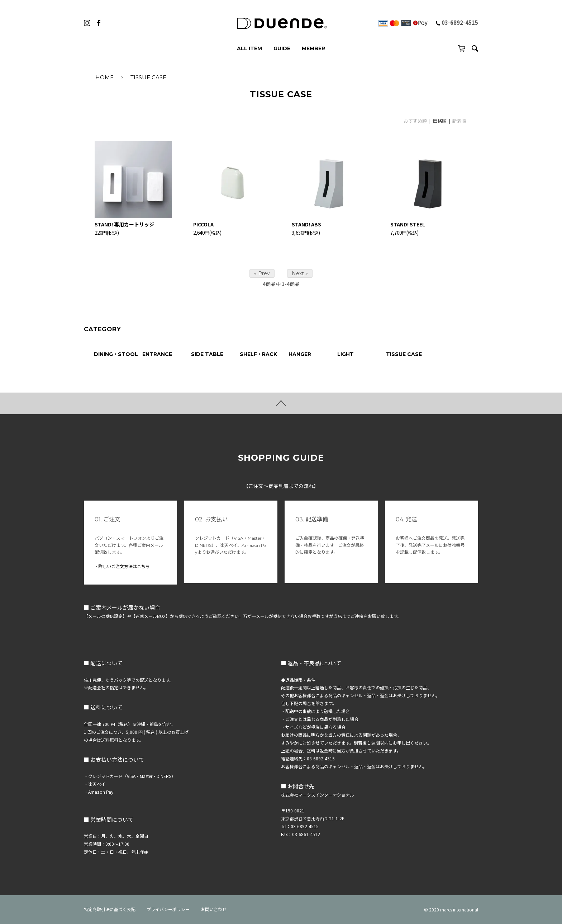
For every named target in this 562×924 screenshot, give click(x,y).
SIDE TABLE (207, 354)
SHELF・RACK (258, 354)
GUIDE (282, 48)
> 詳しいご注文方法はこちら (122, 566)
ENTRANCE (157, 354)
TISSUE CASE (148, 77)
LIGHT (346, 354)
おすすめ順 (415, 121)
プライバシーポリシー (168, 909)
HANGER (300, 354)
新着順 (459, 121)
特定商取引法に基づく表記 (110, 909)
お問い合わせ (214, 909)
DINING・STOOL (116, 354)
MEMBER (313, 48)
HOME (104, 77)
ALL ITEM (249, 48)
